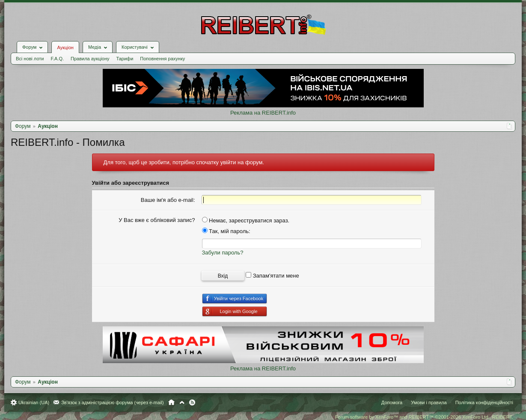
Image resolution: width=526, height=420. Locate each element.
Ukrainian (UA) (34, 402)
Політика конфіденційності (484, 402)
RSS (192, 402)
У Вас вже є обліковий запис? (157, 220)
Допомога (392, 402)
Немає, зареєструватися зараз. (246, 220)
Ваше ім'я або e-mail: (168, 200)
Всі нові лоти (30, 59)
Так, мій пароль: (226, 231)
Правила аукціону (90, 59)
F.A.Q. (57, 59)
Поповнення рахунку (162, 59)
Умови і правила (429, 402)
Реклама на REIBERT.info (263, 113)
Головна (171, 402)
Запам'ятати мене (272, 276)
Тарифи (125, 59)
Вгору (182, 402)
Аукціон (65, 47)
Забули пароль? (223, 253)
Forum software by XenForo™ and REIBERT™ (424, 417)
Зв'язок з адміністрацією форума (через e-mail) (113, 402)
